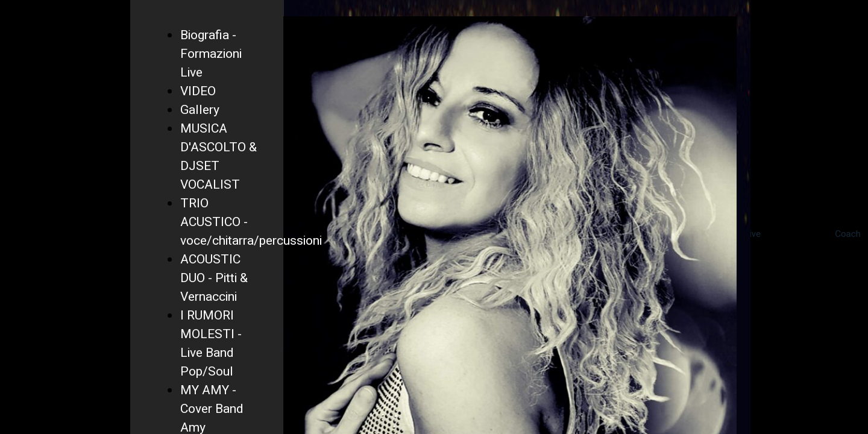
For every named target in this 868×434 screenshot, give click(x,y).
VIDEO (198, 91)
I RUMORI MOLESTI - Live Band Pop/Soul (211, 344)
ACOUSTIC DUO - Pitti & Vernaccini (214, 278)
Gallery (200, 110)
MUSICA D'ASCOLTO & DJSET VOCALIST (219, 157)
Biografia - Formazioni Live (211, 54)
